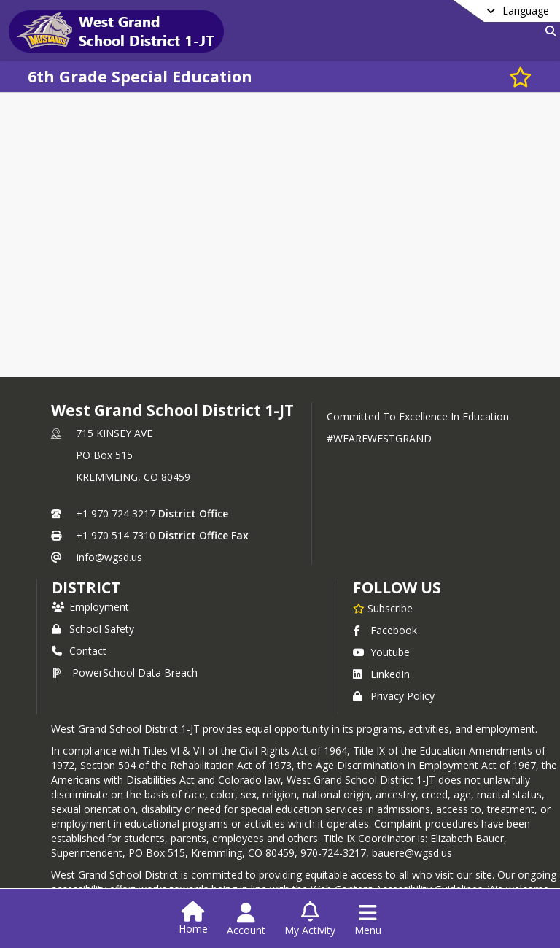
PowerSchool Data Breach (125, 673)
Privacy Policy (394, 696)
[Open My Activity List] (310, 920)
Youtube (381, 652)
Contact (79, 651)
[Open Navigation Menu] (368, 920)
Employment (90, 607)
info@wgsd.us (109, 557)
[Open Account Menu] (246, 920)
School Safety (93, 629)
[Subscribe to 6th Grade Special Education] (521, 76)
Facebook (385, 630)
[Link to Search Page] (548, 31)
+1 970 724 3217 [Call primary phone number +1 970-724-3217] (116, 513)
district (86, 587)
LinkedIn (381, 674)
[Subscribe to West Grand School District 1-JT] (383, 608)
